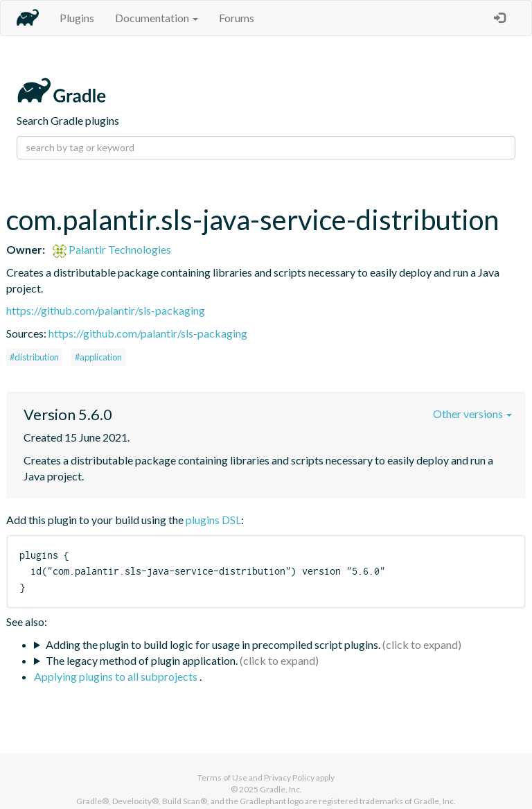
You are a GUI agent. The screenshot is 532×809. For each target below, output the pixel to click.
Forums (237, 18)
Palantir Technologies (112, 249)
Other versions (472, 414)
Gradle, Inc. (281, 789)
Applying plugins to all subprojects (117, 676)
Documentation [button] (157, 18)
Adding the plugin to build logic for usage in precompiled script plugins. (213, 644)
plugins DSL (213, 520)
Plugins (77, 18)
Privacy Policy (289, 777)
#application (98, 357)
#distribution (34, 357)
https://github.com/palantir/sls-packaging (106, 310)
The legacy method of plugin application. (142, 660)
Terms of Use (222, 777)
